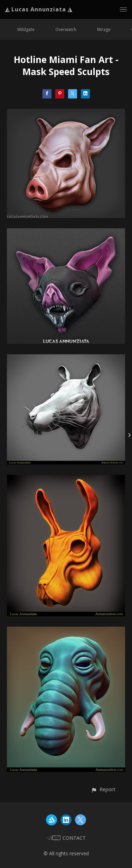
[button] (103, 789)
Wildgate (26, 29)
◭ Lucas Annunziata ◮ (39, 9)
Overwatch (66, 29)
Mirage (104, 29)
